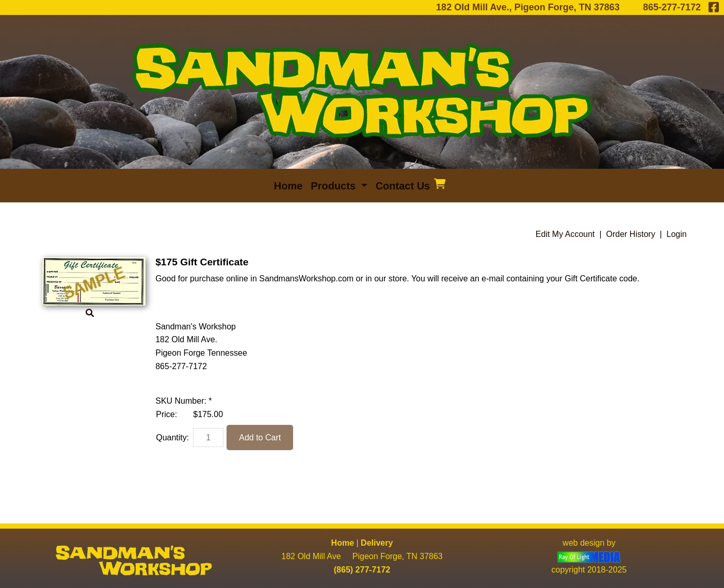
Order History (631, 234)
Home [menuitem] (288, 186)
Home (343, 543)
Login (677, 234)
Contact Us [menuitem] (403, 186)
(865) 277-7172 (362, 570)
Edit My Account (565, 234)
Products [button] (334, 186)
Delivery (377, 543)
